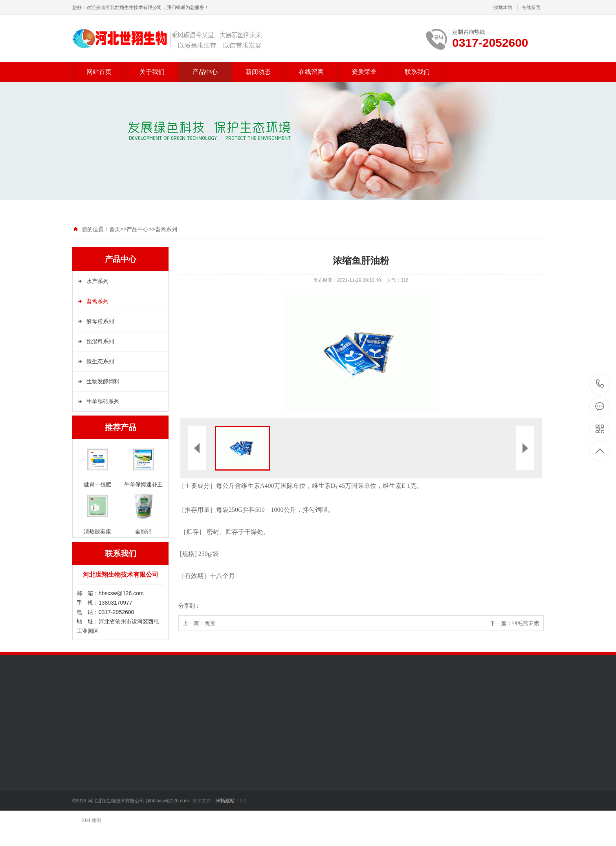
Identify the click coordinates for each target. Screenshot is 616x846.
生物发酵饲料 (103, 381)
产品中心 (205, 72)
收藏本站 (503, 7)
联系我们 (417, 72)
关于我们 (152, 72)
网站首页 (99, 72)
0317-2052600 (600, 384)
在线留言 (531, 7)
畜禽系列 (166, 229)
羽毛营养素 (526, 623)
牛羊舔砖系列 (103, 401)
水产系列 (97, 281)
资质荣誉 (364, 72)
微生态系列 (100, 361)
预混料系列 (100, 341)
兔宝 (210, 623)
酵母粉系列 (100, 321)
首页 (115, 229)
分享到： (189, 606)
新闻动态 (258, 72)
